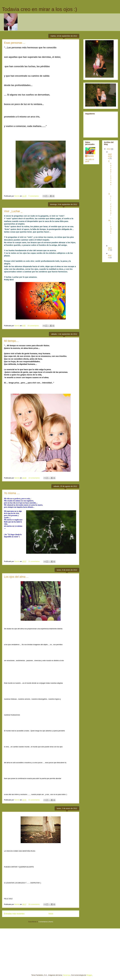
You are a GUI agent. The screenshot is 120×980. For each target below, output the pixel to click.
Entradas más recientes (14, 914)
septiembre (110, 156)
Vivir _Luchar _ (13, 211)
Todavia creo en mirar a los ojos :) (39, 9)
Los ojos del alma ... (16, 577)
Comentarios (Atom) (46, 922)
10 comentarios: (33, 326)
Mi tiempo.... (11, 341)
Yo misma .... (12, 493)
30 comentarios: (34, 904)
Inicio (51, 914)
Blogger (89, 975)
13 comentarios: (34, 478)
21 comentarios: (34, 561)
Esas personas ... (15, 43)
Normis (91, 156)
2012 (109, 149)
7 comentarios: (34, 196)
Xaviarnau (67, 975)
